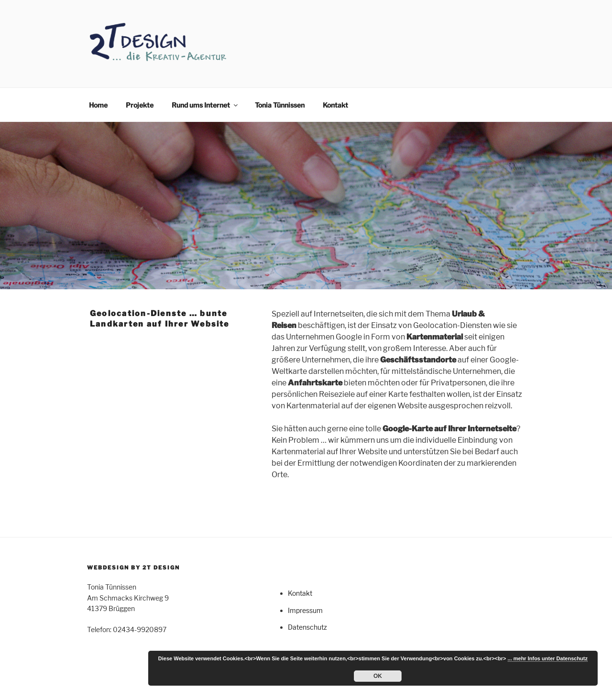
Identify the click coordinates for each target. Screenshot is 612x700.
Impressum (305, 610)
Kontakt (335, 105)
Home (98, 105)
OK (378, 676)
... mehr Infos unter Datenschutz (548, 658)
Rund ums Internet (205, 105)
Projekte (140, 105)
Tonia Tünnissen (280, 105)
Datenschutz (307, 627)
